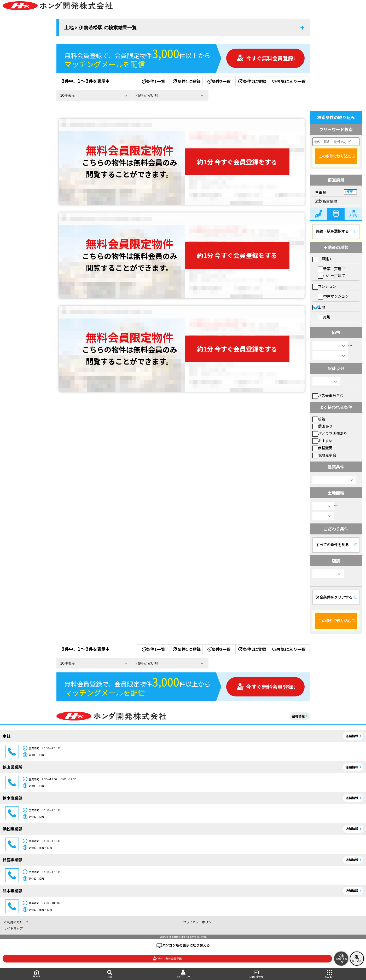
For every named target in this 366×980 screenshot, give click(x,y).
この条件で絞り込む (335, 156)
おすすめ (323, 441)
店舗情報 (352, 736)
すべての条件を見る (332, 545)
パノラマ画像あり (330, 433)
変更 (350, 192)
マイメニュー (183, 974)
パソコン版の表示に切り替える (186, 945)
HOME (37, 974)
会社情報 (298, 716)
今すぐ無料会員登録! (266, 58)
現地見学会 (324, 455)
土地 (319, 307)
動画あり (323, 426)
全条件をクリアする (334, 597)
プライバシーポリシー (199, 922)
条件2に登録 (252, 81)
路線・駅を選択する (332, 231)
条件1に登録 (186, 81)
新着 (319, 419)
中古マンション (333, 296)
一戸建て (323, 259)
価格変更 (323, 448)
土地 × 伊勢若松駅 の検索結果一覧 (101, 28)
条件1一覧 (153, 81)
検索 (110, 974)
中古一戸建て (331, 275)
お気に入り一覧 (289, 81)
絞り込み (357, 959)
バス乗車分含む (328, 395)
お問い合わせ (256, 974)
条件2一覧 (219, 81)
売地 (324, 317)
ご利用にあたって (16, 922)
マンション (324, 286)
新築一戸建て (331, 269)
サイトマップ (13, 928)
